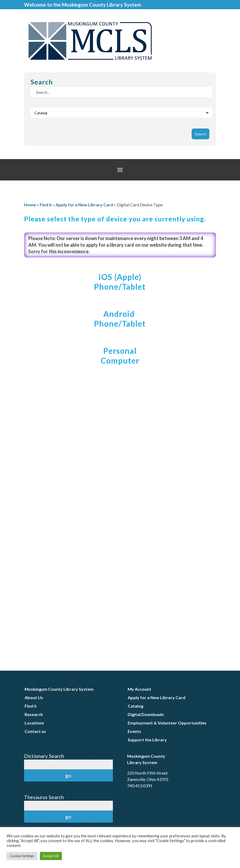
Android (120, 314)
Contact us (35, 731)
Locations (34, 723)
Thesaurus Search (44, 797)
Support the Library (147, 740)
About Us (34, 697)
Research (34, 714)
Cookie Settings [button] (22, 856)
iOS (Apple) (120, 277)
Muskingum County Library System (59, 689)
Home (30, 205)
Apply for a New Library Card (84, 205)
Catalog (135, 706)
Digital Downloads (146, 714)
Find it (46, 205)
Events (134, 731)
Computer (120, 360)
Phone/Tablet (120, 287)
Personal (120, 351)
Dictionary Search (44, 756)
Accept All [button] (51, 856)
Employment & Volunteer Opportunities (167, 723)
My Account (139, 689)
